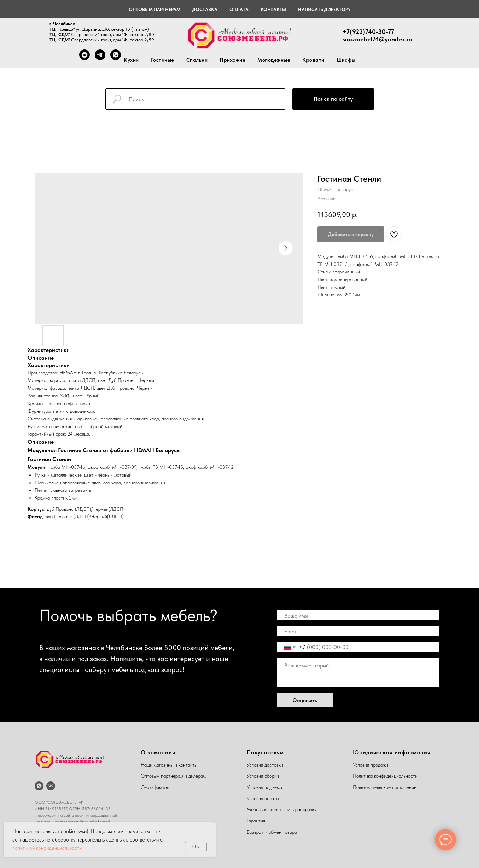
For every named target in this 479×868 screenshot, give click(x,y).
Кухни (131, 60)
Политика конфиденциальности (385, 776)
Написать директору (324, 9)
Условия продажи (370, 765)
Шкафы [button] (346, 60)
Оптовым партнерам (154, 9)
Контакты (273, 9)
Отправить (305, 700)
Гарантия (256, 821)
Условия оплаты (263, 798)
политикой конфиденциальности (47, 848)
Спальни (197, 60)
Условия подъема (264, 787)
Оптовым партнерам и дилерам (173, 776)
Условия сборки (263, 776)
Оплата (239, 9)
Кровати (313, 60)
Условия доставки (265, 765)
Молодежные (274, 60)
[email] (358, 631)
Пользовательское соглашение (385, 787)
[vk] (51, 786)
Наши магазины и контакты (169, 765)
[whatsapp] (39, 786)
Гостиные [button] (163, 60)
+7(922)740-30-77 (368, 32)
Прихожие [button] (232, 60)
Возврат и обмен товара (272, 832)
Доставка (205, 9)
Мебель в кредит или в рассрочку (282, 809)
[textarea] (358, 673)
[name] (358, 615)
